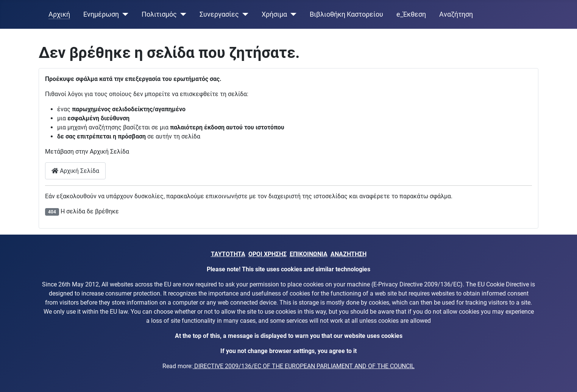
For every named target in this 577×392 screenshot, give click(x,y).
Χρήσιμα (274, 14)
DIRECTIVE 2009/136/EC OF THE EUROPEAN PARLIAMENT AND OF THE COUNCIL (304, 366)
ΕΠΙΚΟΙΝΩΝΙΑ (309, 254)
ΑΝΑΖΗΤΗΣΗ (349, 254)
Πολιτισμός (159, 14)
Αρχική (59, 14)
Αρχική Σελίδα (75, 171)
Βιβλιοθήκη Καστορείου (346, 14)
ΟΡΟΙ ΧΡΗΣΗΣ (267, 254)
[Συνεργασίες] (244, 14)
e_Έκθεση (411, 14)
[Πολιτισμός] (182, 14)
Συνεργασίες (219, 14)
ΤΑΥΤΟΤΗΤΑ (228, 254)
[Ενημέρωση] (124, 14)
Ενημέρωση (101, 14)
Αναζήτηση (456, 14)
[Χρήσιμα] (292, 14)
